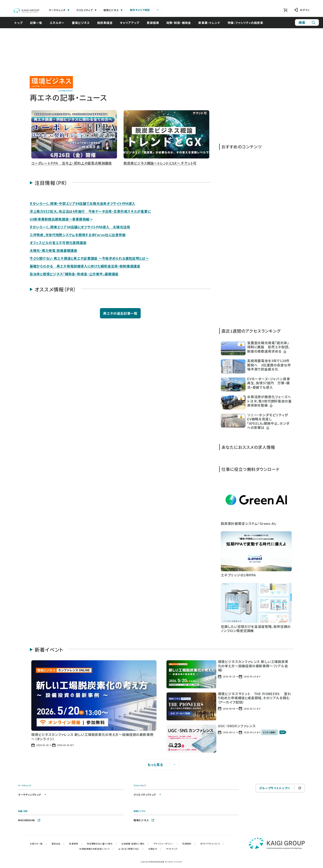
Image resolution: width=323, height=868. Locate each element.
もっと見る (162, 765)
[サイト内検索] (307, 22)
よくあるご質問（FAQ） (131, 849)
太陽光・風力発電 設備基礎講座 (53, 250)
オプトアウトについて (212, 844)
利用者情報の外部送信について (97, 849)
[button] (74, 139)
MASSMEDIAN (29, 820)
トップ (19, 23)
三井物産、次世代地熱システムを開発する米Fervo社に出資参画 (78, 235)
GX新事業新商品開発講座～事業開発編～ (61, 219)
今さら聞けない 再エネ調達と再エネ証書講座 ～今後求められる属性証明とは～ (89, 258)
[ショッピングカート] (285, 10)
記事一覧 (36, 23)
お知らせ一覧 (38, 844)
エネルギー (57, 23)
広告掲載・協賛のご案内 (135, 844)
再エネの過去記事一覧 (120, 313)
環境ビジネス (144, 820)
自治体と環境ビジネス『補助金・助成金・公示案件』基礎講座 (74, 274)
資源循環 (153, 23)
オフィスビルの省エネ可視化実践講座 (58, 243)
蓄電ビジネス (81, 23)
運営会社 (58, 844)
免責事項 (76, 844)
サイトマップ (172, 849)
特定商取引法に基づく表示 (102, 844)
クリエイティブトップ (148, 795)
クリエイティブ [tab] (87, 10)
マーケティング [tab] (59, 10)
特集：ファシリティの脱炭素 (245, 23)
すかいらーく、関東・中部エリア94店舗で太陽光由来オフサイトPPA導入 (83, 203)
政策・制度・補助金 (179, 23)
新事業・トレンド (209, 23)
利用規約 (189, 844)
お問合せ (155, 849)
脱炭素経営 (105, 23)
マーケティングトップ (32, 795)
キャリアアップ (130, 23)
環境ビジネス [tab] (113, 10)
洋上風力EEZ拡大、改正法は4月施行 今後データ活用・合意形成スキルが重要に (90, 211)
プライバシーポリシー (166, 844)
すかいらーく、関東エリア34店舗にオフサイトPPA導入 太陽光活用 (80, 227)
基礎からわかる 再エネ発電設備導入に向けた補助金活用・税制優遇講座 (85, 266)
